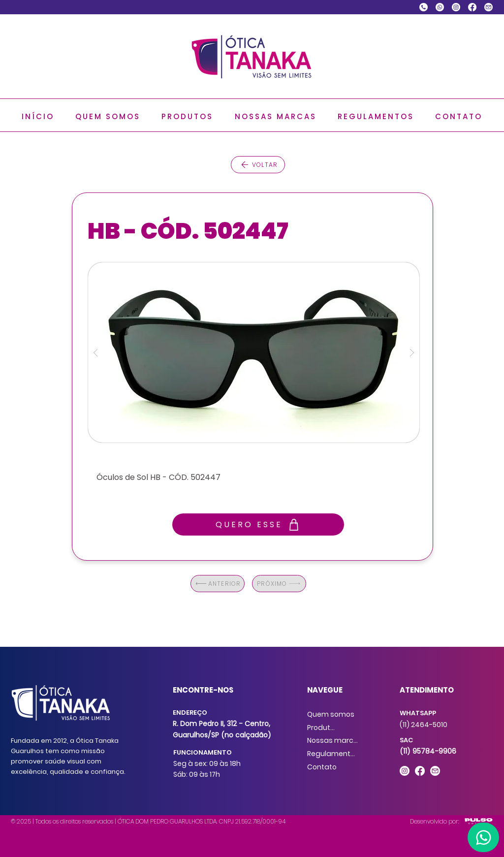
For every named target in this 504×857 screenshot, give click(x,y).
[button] (188, 117)
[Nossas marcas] (334, 740)
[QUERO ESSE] (258, 524)
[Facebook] (472, 7)
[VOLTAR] (258, 165)
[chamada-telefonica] (424, 7)
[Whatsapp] (440, 7)
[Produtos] (323, 728)
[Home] (483, 837)
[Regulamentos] (333, 754)
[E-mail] (488, 7)
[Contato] (323, 767)
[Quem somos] (331, 714)
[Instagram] (456, 7)
